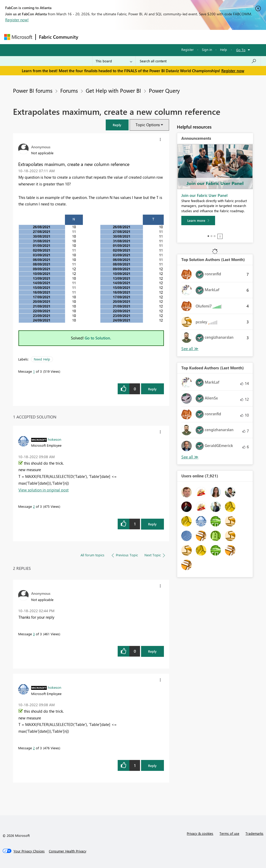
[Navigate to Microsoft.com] (18, 37)
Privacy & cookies (200, 833)
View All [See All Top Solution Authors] (190, 349)
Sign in (207, 49)
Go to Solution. (98, 338)
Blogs (181, 37)
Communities (157, 37)
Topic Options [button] (148, 125)
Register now (233, 71)
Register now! (17, 20)
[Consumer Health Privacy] (68, 851)
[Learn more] (198, 221)
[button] (117, 125)
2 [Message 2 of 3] (34, 506)
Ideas (134, 37)
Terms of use (229, 833)
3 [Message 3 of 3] (34, 634)
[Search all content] (198, 61)
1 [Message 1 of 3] (34, 371)
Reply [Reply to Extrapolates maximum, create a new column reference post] (152, 389)
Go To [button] (241, 50)
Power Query (164, 90)
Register (188, 49)
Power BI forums (33, 90)
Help (224, 49)
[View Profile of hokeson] (55, 439)
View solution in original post (44, 490)
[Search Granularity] (114, 61)
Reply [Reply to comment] (152, 524)
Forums (90, 37)
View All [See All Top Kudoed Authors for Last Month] (190, 457)
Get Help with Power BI (113, 90)
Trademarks (254, 833)
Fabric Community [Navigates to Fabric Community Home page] (59, 37)
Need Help (42, 359)
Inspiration (113, 37)
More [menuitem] (198, 37)
